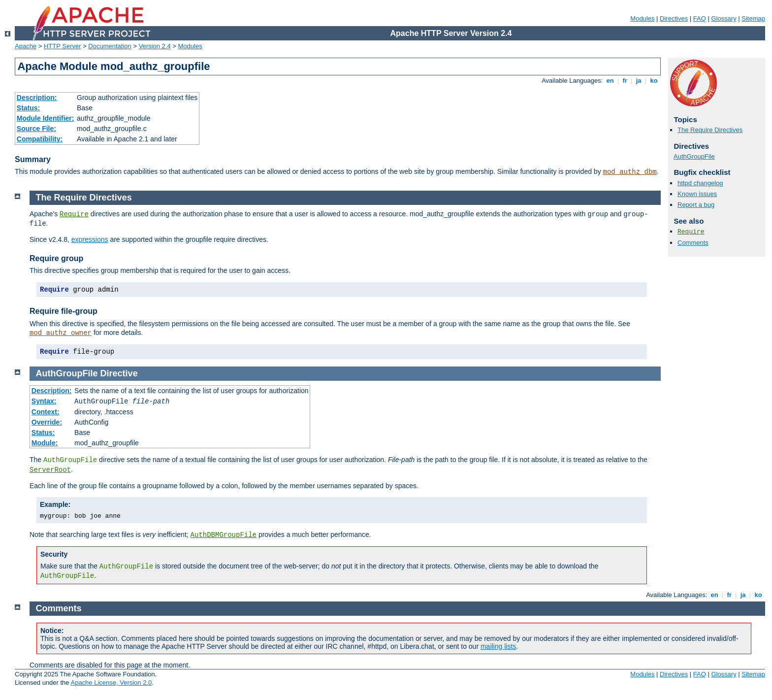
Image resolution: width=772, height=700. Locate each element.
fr (625, 81)
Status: (28, 108)
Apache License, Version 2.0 (111, 683)
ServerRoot (50, 470)
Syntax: (44, 401)
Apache (26, 46)
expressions (90, 239)
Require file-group (64, 311)
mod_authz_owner (61, 333)
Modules (642, 18)
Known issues (697, 194)
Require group (56, 258)
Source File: (36, 129)
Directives (674, 18)
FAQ (700, 18)
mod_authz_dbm (630, 172)
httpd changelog (700, 183)
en (610, 81)
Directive (119, 373)
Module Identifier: (46, 118)
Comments (693, 243)
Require (691, 232)
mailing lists (498, 646)
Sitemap (753, 18)
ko (654, 81)
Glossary (724, 18)
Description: (37, 98)
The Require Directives (710, 130)
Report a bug (696, 205)
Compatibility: (40, 139)
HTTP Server (63, 46)
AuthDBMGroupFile (224, 535)
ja (639, 81)
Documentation (110, 46)
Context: (46, 412)
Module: (45, 443)
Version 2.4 (155, 46)
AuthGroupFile (694, 156)
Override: (47, 422)
